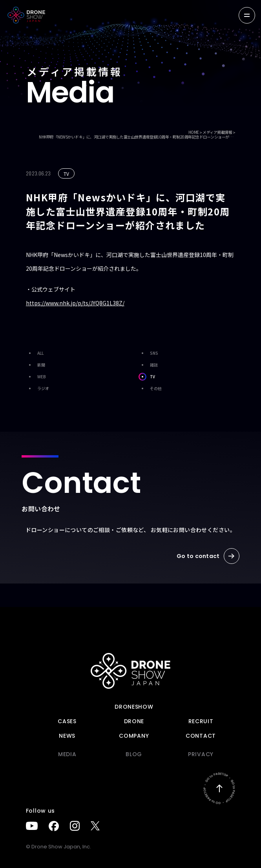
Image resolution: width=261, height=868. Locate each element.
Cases (67, 721)
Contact (201, 736)
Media (67, 754)
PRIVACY (201, 754)
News (67, 736)
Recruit (201, 721)
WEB (36, 377)
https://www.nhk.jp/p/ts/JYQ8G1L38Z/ (75, 303)
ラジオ (37, 388)
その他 (150, 388)
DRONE (134, 721)
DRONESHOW (134, 707)
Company (134, 736)
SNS (148, 353)
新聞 (36, 365)
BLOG (134, 754)
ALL (35, 353)
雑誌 (148, 365)
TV (147, 377)
